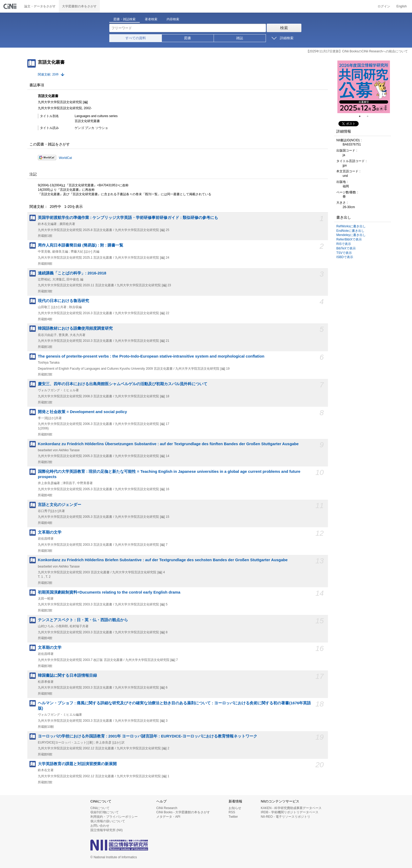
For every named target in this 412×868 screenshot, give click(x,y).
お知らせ (235, 808)
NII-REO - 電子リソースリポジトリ (286, 817)
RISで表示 (344, 244)
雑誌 (240, 38)
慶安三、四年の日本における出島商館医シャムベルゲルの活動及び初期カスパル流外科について (123, 384)
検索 (284, 28)
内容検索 (173, 19)
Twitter (233, 817)
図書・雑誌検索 (125, 19)
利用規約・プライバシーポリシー (114, 817)
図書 (188, 38)
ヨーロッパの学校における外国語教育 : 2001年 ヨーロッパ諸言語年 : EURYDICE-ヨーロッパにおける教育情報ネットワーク (148, 736)
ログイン (384, 6)
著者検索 (151, 19)
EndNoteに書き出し (350, 231)
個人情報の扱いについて (108, 821)
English (402, 6)
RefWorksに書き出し (351, 226)
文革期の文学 (50, 532)
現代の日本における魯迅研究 (63, 301)
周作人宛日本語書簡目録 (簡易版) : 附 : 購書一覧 (81, 245)
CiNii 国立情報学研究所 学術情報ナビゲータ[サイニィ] (11, 6)
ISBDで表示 (345, 257)
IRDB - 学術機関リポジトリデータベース (290, 812)
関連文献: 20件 (48, 74)
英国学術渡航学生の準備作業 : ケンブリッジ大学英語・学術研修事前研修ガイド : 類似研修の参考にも (128, 218)
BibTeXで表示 (346, 248)
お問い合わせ (100, 826)
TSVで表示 (344, 253)
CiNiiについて (100, 808)
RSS (232, 812)
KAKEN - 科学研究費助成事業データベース (291, 808)
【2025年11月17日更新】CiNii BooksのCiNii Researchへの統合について (357, 51)
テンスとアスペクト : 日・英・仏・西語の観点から (83, 620)
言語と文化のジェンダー (60, 505)
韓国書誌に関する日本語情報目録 (67, 675)
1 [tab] (362, 116)
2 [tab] (370, 116)
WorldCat (65, 158)
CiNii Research (167, 808)
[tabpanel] (364, 87)
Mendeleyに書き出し (351, 235)
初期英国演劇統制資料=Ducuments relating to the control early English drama (109, 592)
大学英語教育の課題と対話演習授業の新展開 (77, 764)
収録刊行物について (105, 812)
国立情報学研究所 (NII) (107, 830)
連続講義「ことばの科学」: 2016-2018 (72, 273)
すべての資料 (136, 38)
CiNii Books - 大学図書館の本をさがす (183, 812)
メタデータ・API (168, 817)
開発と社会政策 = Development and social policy (82, 412)
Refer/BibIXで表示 (349, 239)
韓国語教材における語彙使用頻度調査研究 (75, 328)
